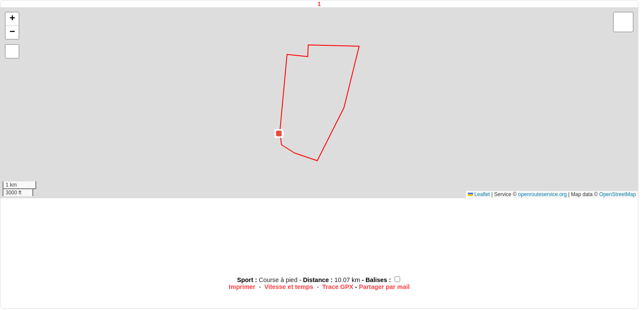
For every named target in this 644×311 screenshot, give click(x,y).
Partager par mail (384, 287)
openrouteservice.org (542, 194)
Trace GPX (338, 287)
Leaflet (479, 194)
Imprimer (242, 287)
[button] (279, 133)
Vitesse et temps (289, 287)
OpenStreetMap (617, 194)
